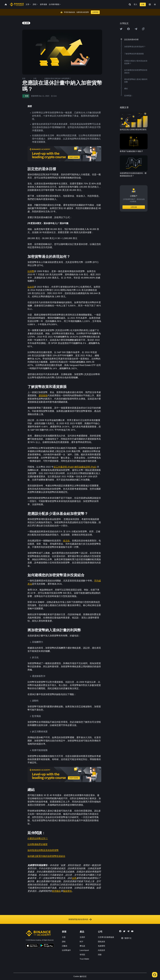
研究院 (82, 955)
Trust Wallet (84, 959)
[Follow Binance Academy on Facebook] (120, 931)
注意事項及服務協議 (106, 937)
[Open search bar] (129, 4)
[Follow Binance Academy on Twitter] (124, 931)
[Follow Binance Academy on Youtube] (132, 931)
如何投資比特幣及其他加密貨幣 (43, 850)
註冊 (143, 4)
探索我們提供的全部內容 (80, 919)
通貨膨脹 (43, 395)
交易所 (82, 937)
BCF (81, 942)
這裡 (74, 878)
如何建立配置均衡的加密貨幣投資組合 (46, 856)
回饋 (100, 955)
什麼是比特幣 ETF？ (38, 838)
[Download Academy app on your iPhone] (32, 946)
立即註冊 (134, 207)
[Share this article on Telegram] (136, 29)
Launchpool (84, 950)
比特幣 (31, 271)
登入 (135, 4)
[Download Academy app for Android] (47, 946)
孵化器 (82, 946)
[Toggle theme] (155, 4)
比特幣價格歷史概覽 (38, 844)
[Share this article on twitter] (121, 29)
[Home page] (17, 4)
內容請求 (101, 950)
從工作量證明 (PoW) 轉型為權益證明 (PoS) (75, 467)
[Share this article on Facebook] (128, 29)
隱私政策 (101, 942)
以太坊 (31, 287)
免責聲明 (101, 946)
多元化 (66, 541)
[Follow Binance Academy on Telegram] (128, 931)
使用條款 (56, 891)
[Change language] (150, 4)
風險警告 (68, 891)
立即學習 (95, 12)
